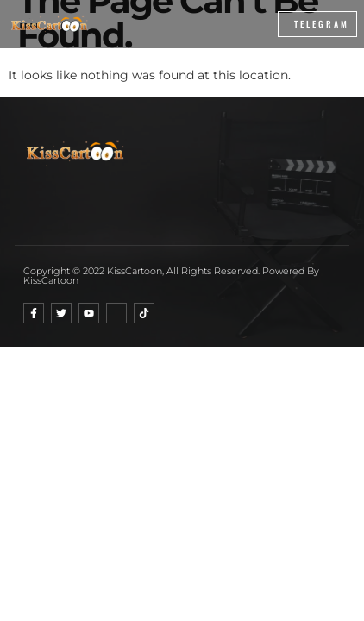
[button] (223, 24)
